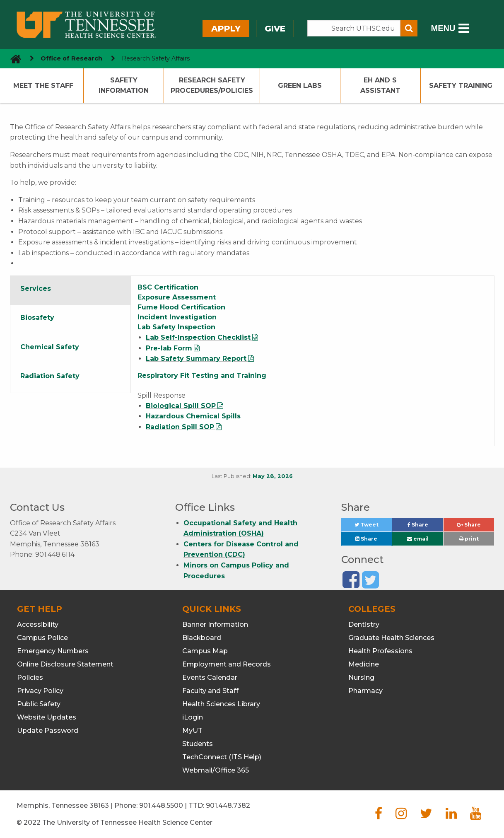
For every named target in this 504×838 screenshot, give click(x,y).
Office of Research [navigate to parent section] (71, 58)
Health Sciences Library (221, 704)
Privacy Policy (40, 691)
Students (198, 744)
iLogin (193, 717)
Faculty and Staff (210, 691)
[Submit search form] (409, 28)
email (418, 539)
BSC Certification (168, 287)
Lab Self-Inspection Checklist (198, 337)
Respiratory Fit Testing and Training (202, 376)
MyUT (192, 731)
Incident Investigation (177, 317)
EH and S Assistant (380, 86)
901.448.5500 (161, 805)
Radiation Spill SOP (180, 427)
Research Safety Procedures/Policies (212, 86)
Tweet (373, 527)
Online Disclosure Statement (65, 664)
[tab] (71, 290)
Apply (226, 29)
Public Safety (39, 704)
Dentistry (364, 624)
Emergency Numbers (53, 651)
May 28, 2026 (273, 476)
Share (425, 527)
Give (275, 29)
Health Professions (380, 651)
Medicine (364, 664)
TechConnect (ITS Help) (222, 757)
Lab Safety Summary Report (196, 359)
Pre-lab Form (169, 348)
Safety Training (461, 86)
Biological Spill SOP (181, 406)
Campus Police (42, 638)
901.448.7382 (228, 805)
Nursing (361, 677)
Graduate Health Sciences (391, 638)
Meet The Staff (43, 86)
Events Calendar (210, 677)
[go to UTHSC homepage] (13, 59)
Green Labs (300, 86)
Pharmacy (365, 691)
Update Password (48, 731)
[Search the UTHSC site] (354, 28)
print (469, 539)
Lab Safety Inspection (176, 327)
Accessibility (38, 624)
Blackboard (202, 638)
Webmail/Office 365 (216, 770)
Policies (30, 677)
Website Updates (47, 717)
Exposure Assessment (177, 297)
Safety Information (124, 86)
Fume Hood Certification (181, 307)
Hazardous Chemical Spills (193, 416)
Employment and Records (227, 664)
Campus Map (205, 651)
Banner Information (215, 624)
